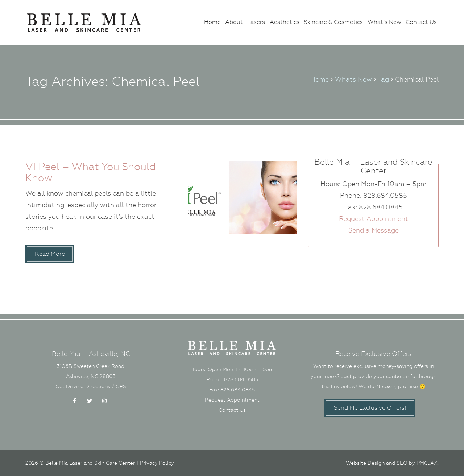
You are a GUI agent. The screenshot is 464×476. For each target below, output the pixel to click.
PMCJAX (427, 463)
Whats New (353, 79)
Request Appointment (374, 219)
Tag (383, 79)
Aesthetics (285, 22)
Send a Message (374, 230)
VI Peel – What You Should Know (91, 172)
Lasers (256, 22)
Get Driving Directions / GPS (91, 386)
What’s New (384, 22)
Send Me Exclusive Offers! (370, 408)
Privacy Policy (157, 463)
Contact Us (421, 22)
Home (212, 22)
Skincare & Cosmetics (333, 22)
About (234, 22)
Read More (50, 254)
